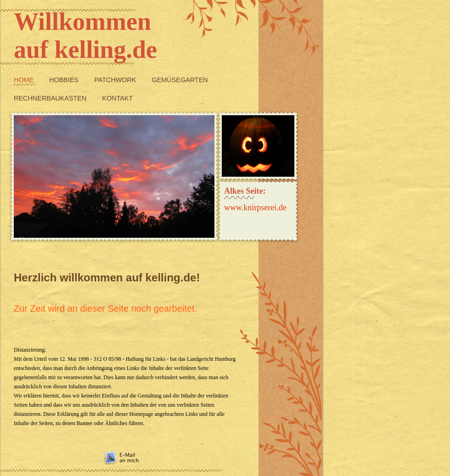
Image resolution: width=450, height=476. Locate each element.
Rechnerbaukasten (51, 98)
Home (25, 80)
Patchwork (116, 80)
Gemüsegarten (180, 80)
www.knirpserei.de (255, 207)
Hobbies (65, 80)
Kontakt (117, 98)
